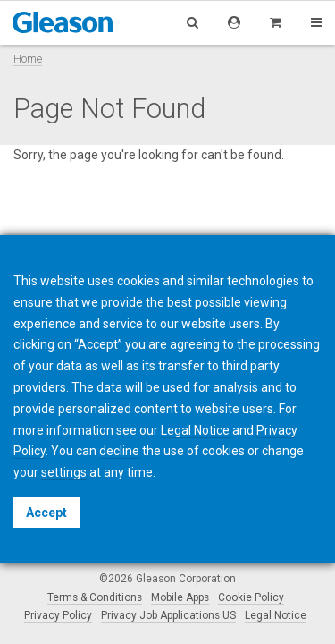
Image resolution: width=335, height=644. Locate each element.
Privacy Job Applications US (168, 615)
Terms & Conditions (95, 597)
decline (119, 451)
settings (64, 472)
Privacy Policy (58, 615)
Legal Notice (276, 615)
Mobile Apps (180, 597)
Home (28, 59)
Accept (46, 513)
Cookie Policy (251, 597)
